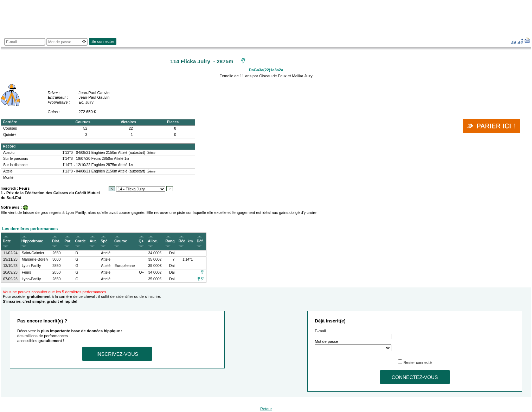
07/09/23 (10, 279)
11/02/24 (10, 253)
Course (121, 241)
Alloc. (153, 241)
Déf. (200, 241)
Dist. (56, 241)
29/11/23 (10, 259)
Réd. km (186, 241)
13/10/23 (10, 266)
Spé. (104, 241)
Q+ (141, 241)
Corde (81, 241)
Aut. (93, 241)
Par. (68, 241)
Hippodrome (32, 241)
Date (7, 241)
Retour (266, 409)
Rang (170, 241)
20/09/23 (10, 272)
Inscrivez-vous (117, 354)
